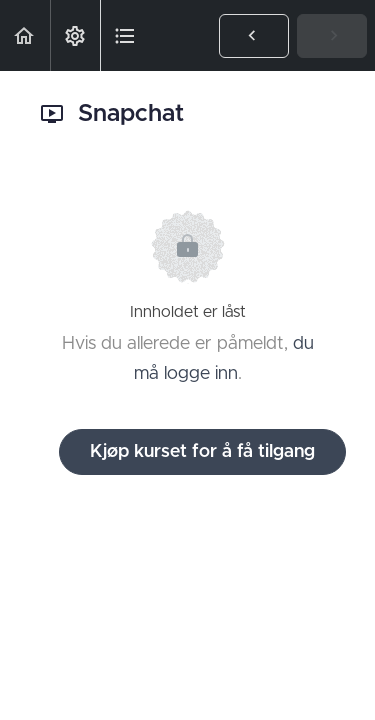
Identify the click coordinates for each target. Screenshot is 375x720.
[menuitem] (75, 35)
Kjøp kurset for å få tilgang (202, 452)
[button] (25, 35)
